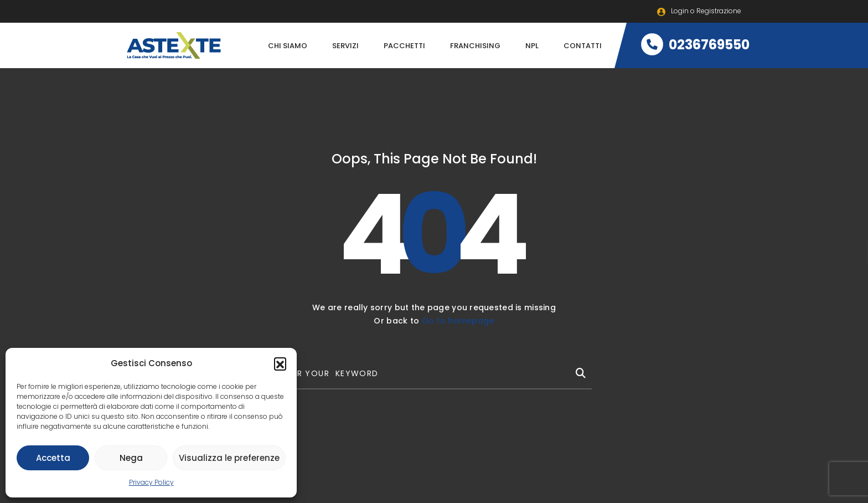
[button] (280, 363)
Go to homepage (458, 321)
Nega (131, 458)
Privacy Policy (151, 482)
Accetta (53, 458)
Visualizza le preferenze (229, 458)
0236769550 (695, 45)
